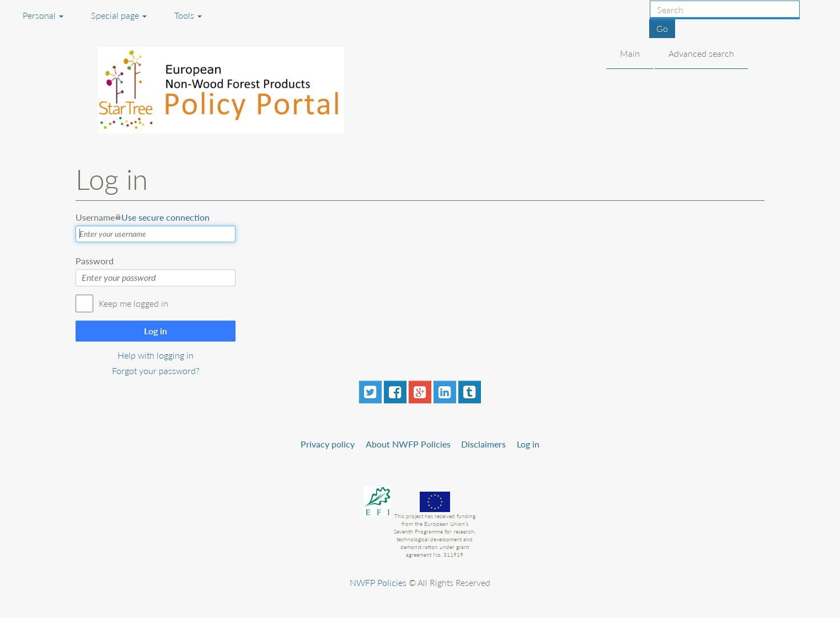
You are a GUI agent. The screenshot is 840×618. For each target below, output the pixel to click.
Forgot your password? (156, 371)
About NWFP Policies (408, 444)
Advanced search (701, 53)
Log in (156, 331)
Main (630, 53)
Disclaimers (483, 444)
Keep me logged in (133, 303)
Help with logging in (156, 355)
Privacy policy (328, 444)
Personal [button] (43, 15)
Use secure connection (165, 217)
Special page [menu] (119, 15)
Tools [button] (188, 15)
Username (143, 217)
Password (95, 261)
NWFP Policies (378, 582)
